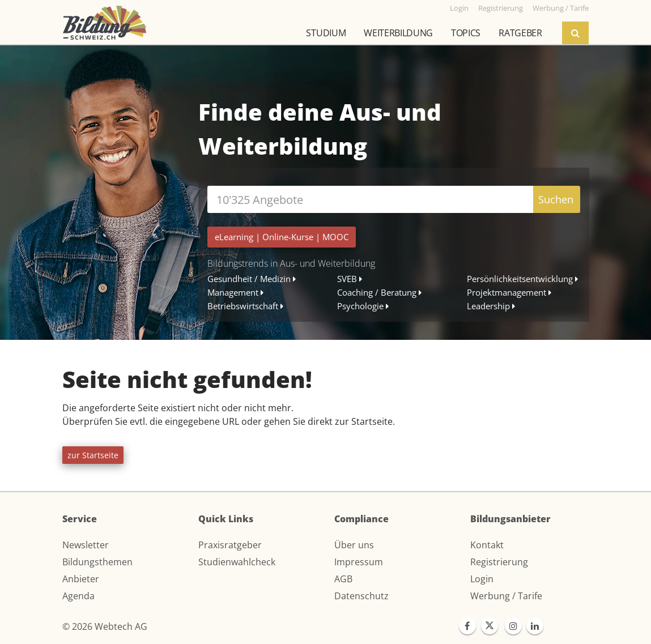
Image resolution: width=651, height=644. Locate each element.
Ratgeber (520, 33)
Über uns (354, 545)
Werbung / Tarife (506, 596)
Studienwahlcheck (237, 562)
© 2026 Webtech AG (105, 626)
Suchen (556, 199)
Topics (466, 33)
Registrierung (499, 562)
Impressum (359, 562)
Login (482, 579)
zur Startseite (93, 455)
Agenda (78, 596)
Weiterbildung (398, 33)
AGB (343, 579)
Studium (326, 33)
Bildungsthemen (97, 562)
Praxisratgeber (230, 545)
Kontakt (487, 545)
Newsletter (86, 545)
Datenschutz (361, 596)
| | (282, 237)
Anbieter (81, 579)
